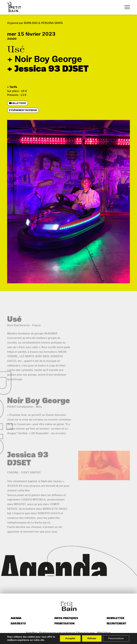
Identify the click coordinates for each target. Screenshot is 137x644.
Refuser (92, 638)
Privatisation (64, 624)
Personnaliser (116, 638)
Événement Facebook (23, 110)
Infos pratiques (66, 618)
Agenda (16, 618)
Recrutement (116, 624)
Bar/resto (18, 624)
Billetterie (18, 103)
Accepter (70, 638)
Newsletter (115, 618)
